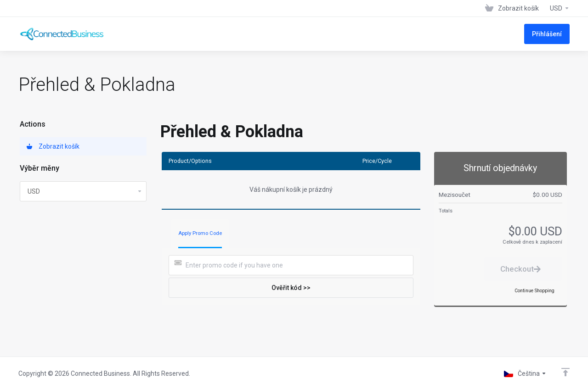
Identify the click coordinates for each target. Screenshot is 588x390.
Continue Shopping (534, 291)
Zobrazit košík (53, 146)
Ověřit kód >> (291, 288)
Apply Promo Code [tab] (200, 233)
